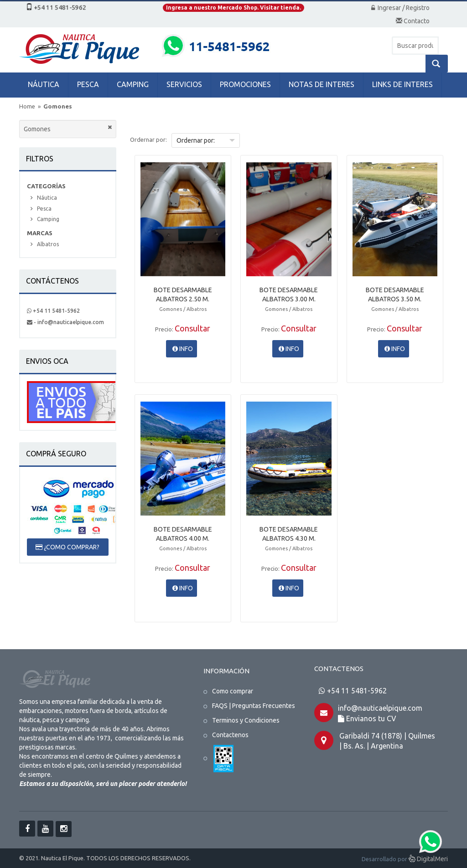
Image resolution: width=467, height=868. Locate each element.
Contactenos (230, 735)
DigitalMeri (428, 860)
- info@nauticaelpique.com (65, 322)
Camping (48, 219)
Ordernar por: (148, 139)
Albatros (48, 244)
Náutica (47, 198)
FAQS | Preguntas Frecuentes (254, 706)
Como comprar (233, 691)
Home (27, 106)
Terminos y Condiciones (246, 720)
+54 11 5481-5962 (53, 311)
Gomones (58, 106)
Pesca (44, 209)
